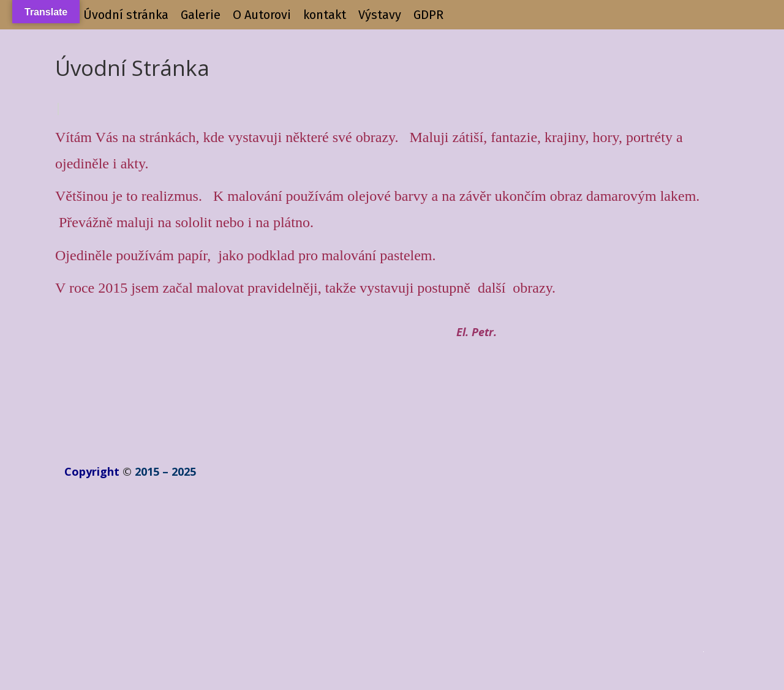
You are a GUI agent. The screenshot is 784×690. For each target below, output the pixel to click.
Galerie (201, 15)
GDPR (428, 15)
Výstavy (380, 15)
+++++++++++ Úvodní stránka (91, 15)
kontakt (325, 15)
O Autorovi (262, 15)
